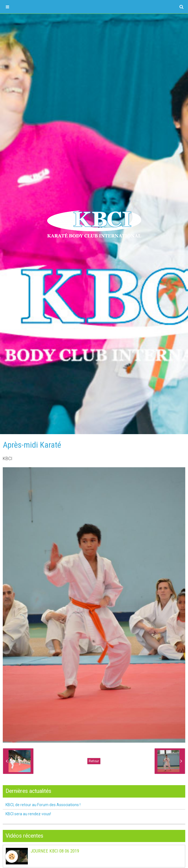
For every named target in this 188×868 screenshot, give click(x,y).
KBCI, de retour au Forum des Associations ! (43, 805)
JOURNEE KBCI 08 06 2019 (55, 851)
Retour (94, 761)
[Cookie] (12, 857)
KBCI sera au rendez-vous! (28, 814)
